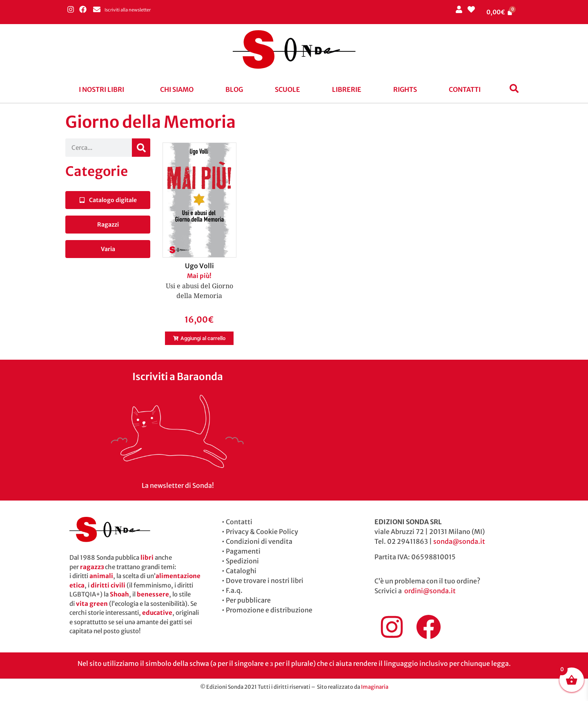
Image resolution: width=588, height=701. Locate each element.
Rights (405, 89)
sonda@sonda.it (459, 541)
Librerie (347, 89)
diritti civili (108, 585)
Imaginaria (375, 687)
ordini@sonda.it (430, 591)
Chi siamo (177, 89)
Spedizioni (242, 561)
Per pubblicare (248, 600)
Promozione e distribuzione (269, 610)
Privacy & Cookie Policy (262, 532)
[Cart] (500, 12)
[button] (104, 89)
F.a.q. (234, 590)
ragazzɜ (92, 567)
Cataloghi (241, 571)
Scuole (287, 89)
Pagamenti (243, 551)
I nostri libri (101, 89)
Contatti (465, 89)
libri (147, 557)
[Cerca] (141, 148)
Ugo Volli (199, 266)
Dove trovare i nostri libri (265, 581)
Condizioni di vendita (259, 541)
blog (234, 89)
